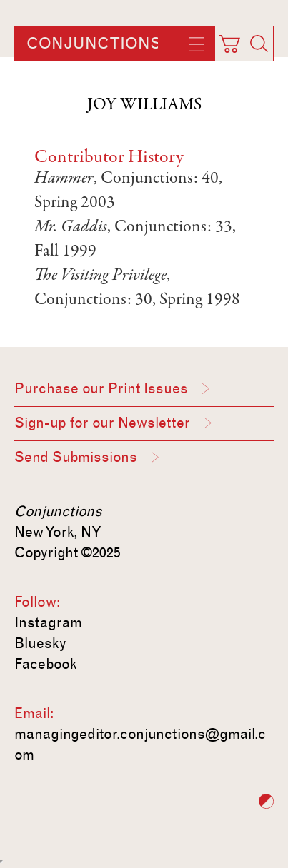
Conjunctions (94, 44)
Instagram (48, 622)
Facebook (46, 664)
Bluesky (40, 643)
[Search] (259, 44)
